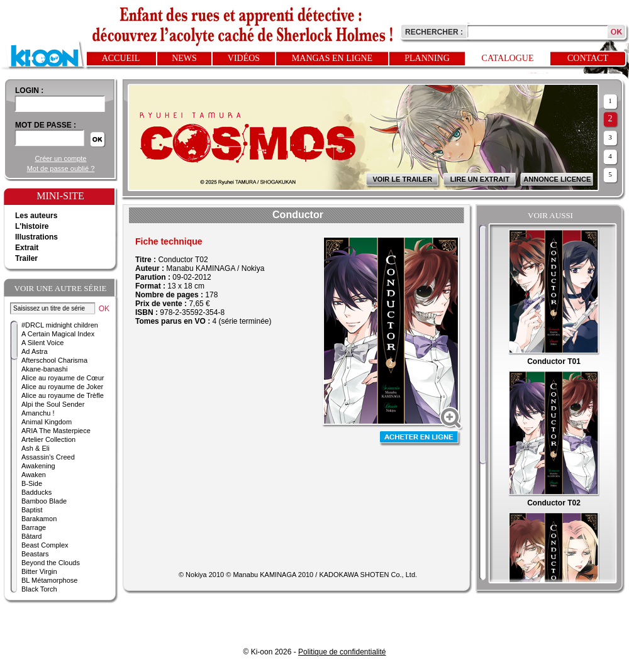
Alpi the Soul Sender (53, 404)
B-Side (32, 483)
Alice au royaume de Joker (62, 387)
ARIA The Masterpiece (56, 431)
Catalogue (508, 58)
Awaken (34, 475)
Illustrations (36, 237)
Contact (588, 58)
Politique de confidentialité (342, 652)
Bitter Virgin (39, 571)
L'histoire (32, 226)
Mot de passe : (46, 125)
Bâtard (31, 536)
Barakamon (39, 519)
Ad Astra (35, 351)
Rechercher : (434, 32)
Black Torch (39, 589)
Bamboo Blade (44, 501)
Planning (427, 58)
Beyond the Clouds (51, 563)
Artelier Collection (48, 439)
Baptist (32, 510)
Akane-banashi (44, 369)
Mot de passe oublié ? (61, 168)
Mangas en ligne (332, 58)
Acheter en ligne (420, 438)
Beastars (35, 554)
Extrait (27, 248)
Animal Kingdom (47, 422)
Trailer (26, 258)
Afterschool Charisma (54, 360)
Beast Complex (45, 545)
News (184, 58)
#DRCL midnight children (60, 325)
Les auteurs (36, 216)
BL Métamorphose (49, 580)
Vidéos (244, 58)
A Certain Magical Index (58, 334)
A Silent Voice (42, 343)
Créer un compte (61, 158)
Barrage (34, 527)
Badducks (36, 492)
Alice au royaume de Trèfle (63, 395)
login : (29, 91)
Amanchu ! (38, 413)
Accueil (121, 58)
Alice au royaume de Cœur (63, 378)
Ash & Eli (36, 448)
